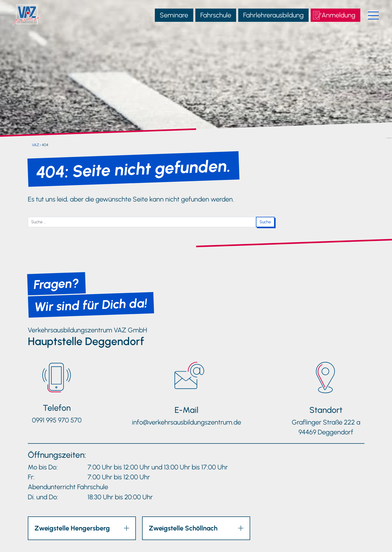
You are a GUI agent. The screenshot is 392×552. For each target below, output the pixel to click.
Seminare (174, 15)
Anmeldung (338, 15)
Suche (265, 222)
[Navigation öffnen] (370, 15)
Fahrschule (216, 15)
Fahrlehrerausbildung (273, 15)
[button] (82, 528)
